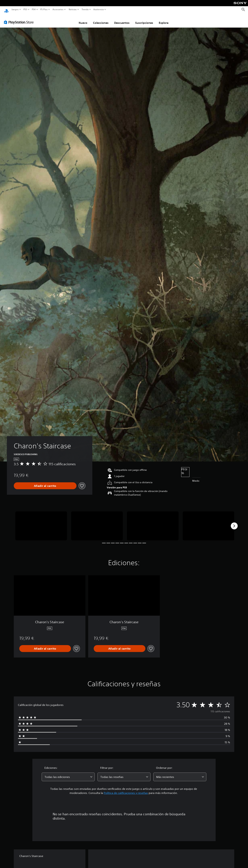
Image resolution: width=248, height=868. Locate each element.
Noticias (73, 9)
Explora (164, 19)
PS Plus (44, 9)
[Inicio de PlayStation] (6, 10)
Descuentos (122, 19)
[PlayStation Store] (20, 19)
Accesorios (58, 9)
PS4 (34, 9)
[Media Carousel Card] (41, 523)
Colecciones (101, 19)
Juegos (15, 9)
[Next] (234, 523)
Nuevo (83, 19)
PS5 (25, 9)
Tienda (85, 9)
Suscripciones (144, 19)
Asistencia (99, 9)
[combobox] (68, 774)
